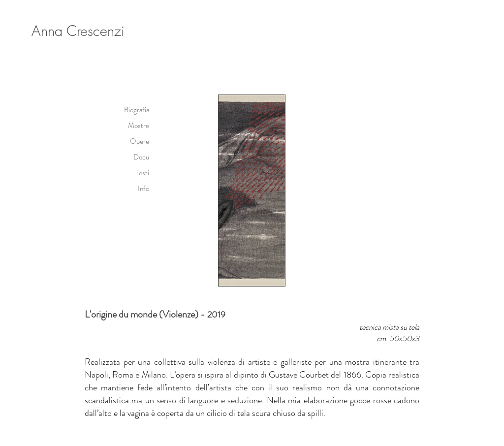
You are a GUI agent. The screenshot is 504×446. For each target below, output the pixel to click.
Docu (141, 157)
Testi (142, 173)
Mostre (139, 126)
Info (143, 189)
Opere (140, 141)
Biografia (137, 110)
